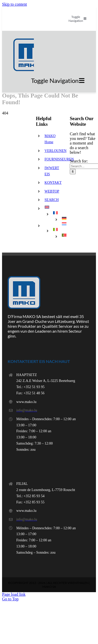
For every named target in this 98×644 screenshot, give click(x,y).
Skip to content (14, 4)
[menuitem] (53, 207)
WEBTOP (52, 191)
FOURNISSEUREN (59, 159)
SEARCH (52, 200)
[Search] (73, 172)
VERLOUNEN (56, 151)
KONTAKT (53, 183)
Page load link (14, 594)
